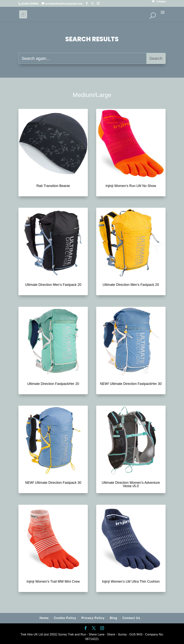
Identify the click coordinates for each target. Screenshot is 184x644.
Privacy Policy (93, 618)
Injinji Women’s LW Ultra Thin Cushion (131, 581)
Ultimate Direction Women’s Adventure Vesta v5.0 (131, 484)
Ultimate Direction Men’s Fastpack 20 (53, 285)
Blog (113, 618)
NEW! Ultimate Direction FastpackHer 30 (131, 384)
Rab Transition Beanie (53, 186)
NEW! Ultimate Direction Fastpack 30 (53, 483)
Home (44, 618)
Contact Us (131, 618)
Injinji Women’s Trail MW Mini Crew (53, 581)
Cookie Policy (65, 618)
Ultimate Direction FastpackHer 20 (53, 384)
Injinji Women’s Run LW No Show (131, 186)
